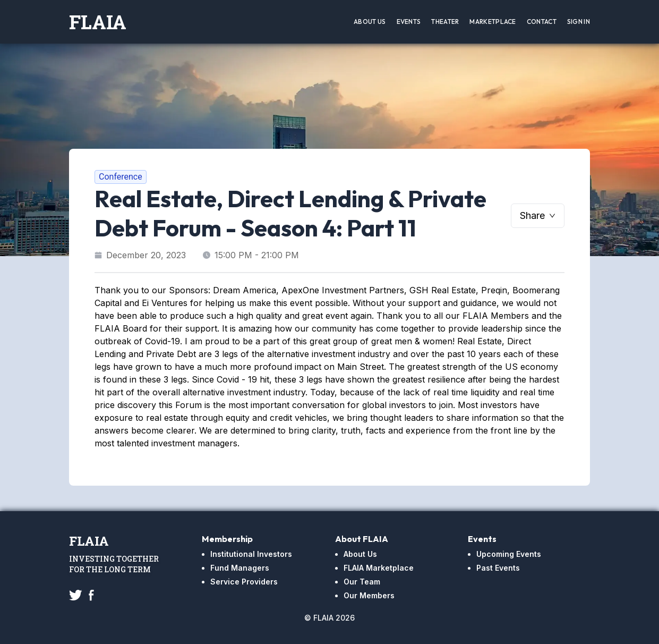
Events (409, 22)
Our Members (369, 595)
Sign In (579, 22)
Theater (445, 22)
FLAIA (98, 22)
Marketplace (493, 22)
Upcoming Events (509, 554)
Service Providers (244, 582)
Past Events (498, 568)
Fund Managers (240, 568)
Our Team (362, 582)
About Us (370, 22)
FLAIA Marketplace (379, 568)
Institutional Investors (251, 554)
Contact (542, 22)
